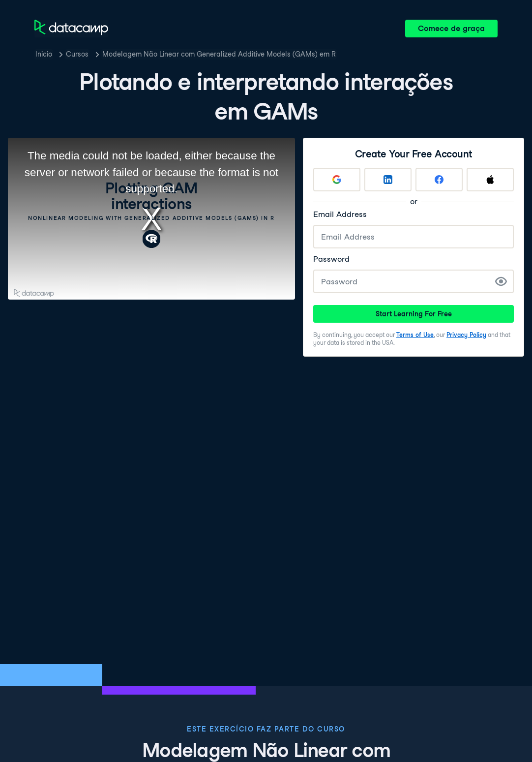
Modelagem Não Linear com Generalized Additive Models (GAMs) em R (219, 54)
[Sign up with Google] (337, 180)
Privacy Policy (466, 335)
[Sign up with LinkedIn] (388, 180)
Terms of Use (415, 335)
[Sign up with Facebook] (439, 180)
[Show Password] (501, 281)
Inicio (44, 54)
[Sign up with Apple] (490, 180)
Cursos (77, 54)
